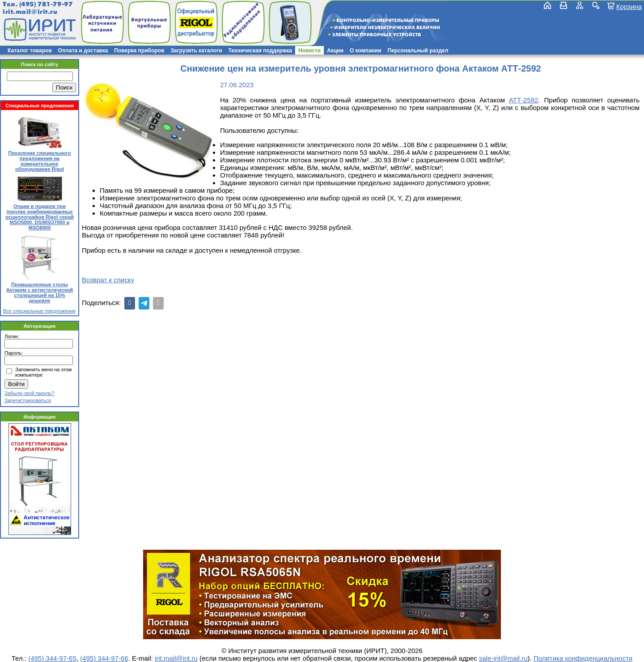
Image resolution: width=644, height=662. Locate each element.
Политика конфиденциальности (583, 658)
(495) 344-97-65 (52, 658)
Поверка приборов (139, 51)
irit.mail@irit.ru (30, 12)
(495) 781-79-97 (46, 4)
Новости (309, 51)
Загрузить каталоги (196, 51)
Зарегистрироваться (28, 400)
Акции (335, 51)
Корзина (629, 6)
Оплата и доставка (83, 51)
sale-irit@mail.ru (503, 658)
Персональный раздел (418, 51)
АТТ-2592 (524, 100)
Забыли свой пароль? (29, 393)
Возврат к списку (108, 280)
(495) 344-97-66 (104, 658)
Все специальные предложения (39, 311)
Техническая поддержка (260, 51)
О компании (366, 51)
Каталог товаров (30, 51)
